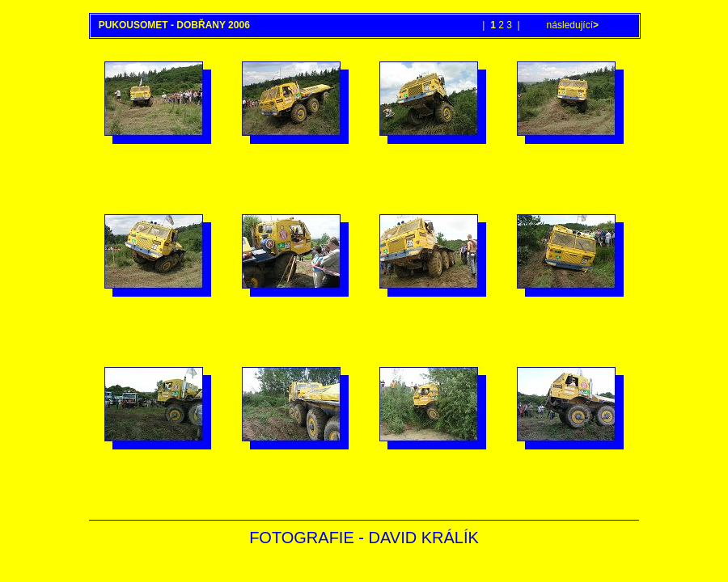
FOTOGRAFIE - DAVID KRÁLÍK (364, 538)
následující (571, 25)
